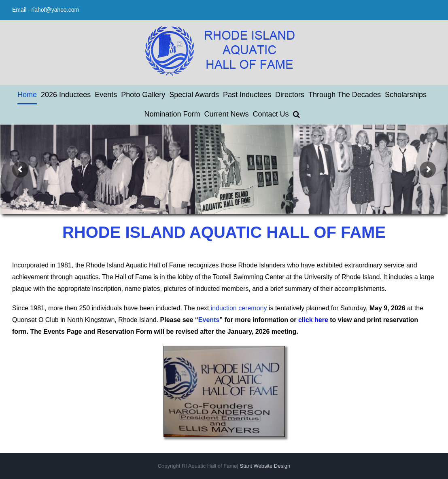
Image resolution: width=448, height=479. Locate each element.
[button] (296, 114)
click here (313, 320)
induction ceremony (239, 308)
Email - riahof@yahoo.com (46, 10)
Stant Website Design (265, 466)
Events (209, 320)
